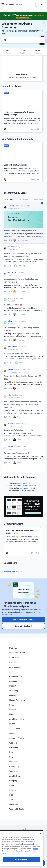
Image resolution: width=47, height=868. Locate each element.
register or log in (24, 483)
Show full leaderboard (13, 572)
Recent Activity (10, 199)
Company (13, 781)
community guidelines (28, 485)
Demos (12, 733)
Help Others (38, 199)
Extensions (14, 662)
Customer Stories (17, 738)
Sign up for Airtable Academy (24, 619)
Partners (13, 752)
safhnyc (10, 321)
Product (13, 686)
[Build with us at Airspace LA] (22, 163)
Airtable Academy (17, 719)
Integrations (14, 657)
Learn (12, 714)
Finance (13, 710)
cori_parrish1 (12, 272)
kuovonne (11, 247)
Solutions (13, 681)
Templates (14, 771)
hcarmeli (11, 446)
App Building (15, 667)
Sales (12, 705)
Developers (14, 762)
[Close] (40, 848)
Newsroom (14, 804)
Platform (13, 648)
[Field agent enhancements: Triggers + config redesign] (22, 111)
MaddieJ (11, 369)
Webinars (13, 743)
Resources (14, 747)
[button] (3, 5)
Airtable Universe (16, 776)
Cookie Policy (31, 858)
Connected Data (16, 677)
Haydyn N (11, 298)
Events (12, 724)
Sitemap (24, 841)
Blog (11, 795)
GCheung (11, 206)
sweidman (11, 423)
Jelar (9, 395)
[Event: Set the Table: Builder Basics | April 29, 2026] (22, 542)
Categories (25, 199)
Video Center (15, 729)
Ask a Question (27, 490)
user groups (24, 488)
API (23, 835)
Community (14, 766)
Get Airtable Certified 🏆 (24, 626)
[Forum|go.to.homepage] (14, 4)
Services (13, 757)
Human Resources (17, 700)
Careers (12, 790)
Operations (14, 695)
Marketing (14, 691)
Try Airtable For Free (18, 809)
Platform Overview (17, 653)
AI (10, 672)
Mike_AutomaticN (14, 347)
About (12, 785)
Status (12, 800)
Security (23, 829)
